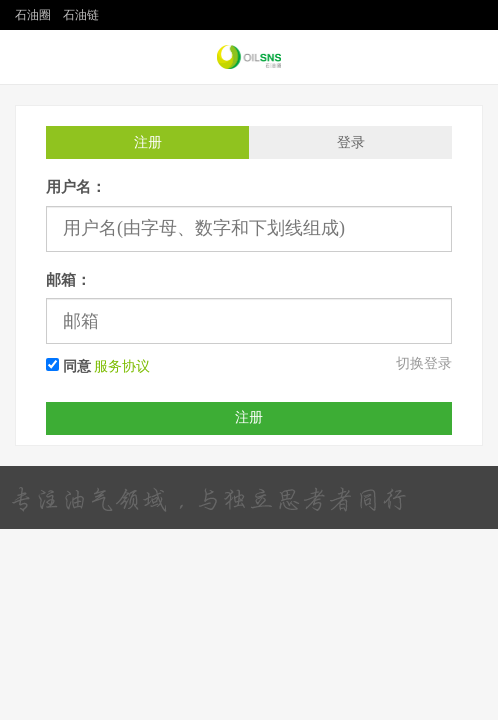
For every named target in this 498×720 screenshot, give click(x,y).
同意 (68, 366)
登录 (351, 142)
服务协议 (122, 366)
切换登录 (424, 363)
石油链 (81, 15)
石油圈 (33, 15)
